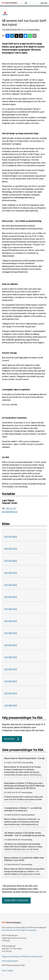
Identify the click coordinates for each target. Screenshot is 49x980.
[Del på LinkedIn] (12, 36)
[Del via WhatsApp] (30, 36)
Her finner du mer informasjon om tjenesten (19, 930)
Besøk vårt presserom (16, 900)
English (10, 971)
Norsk (4, 971)
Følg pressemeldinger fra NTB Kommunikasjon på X (22, 957)
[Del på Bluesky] (25, 36)
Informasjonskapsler (10, 961)
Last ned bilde (11, 537)
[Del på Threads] (21, 36)
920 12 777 (11, 509)
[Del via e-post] (34, 36)
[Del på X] (16, 36)
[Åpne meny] (26, 3)
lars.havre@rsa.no (10, 512)
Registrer (12, 739)
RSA (24, 30)
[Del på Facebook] (7, 36)
